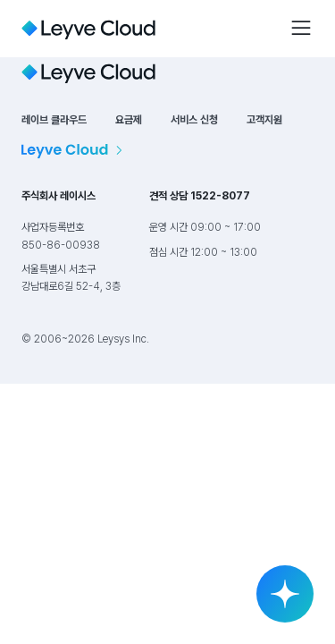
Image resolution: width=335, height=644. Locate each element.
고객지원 (264, 120)
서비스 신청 (194, 120)
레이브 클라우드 (54, 120)
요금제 (129, 120)
